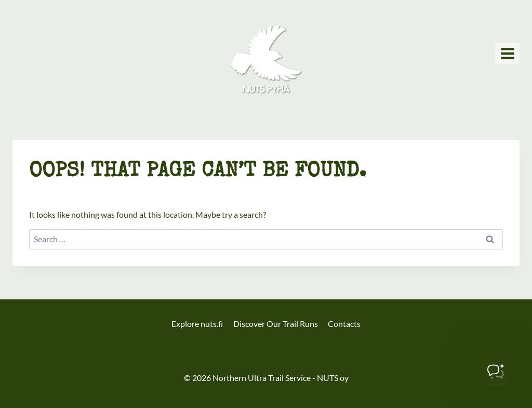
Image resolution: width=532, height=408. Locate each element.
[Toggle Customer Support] (496, 372)
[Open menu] (507, 53)
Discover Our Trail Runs (276, 324)
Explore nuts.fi (197, 324)
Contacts (344, 324)
